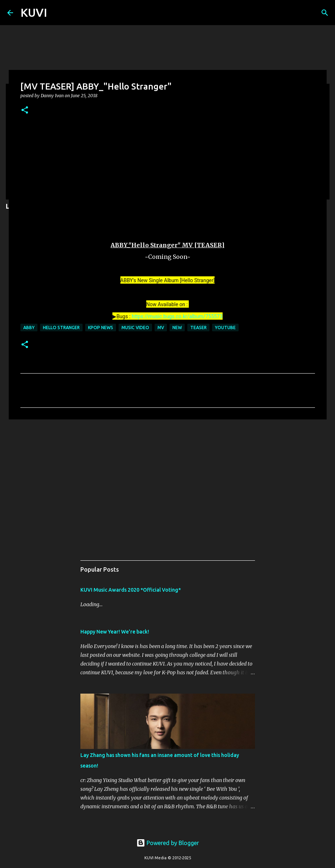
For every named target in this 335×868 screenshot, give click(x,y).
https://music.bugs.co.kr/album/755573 (177, 316)
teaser (198, 328)
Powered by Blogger (168, 843)
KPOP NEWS (101, 328)
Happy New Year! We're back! (115, 632)
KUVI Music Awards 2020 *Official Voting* (131, 590)
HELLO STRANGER (61, 328)
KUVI (34, 12)
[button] (25, 111)
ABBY (29, 328)
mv (161, 328)
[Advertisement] (168, 481)
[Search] (325, 13)
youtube (225, 328)
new (177, 328)
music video (135, 328)
